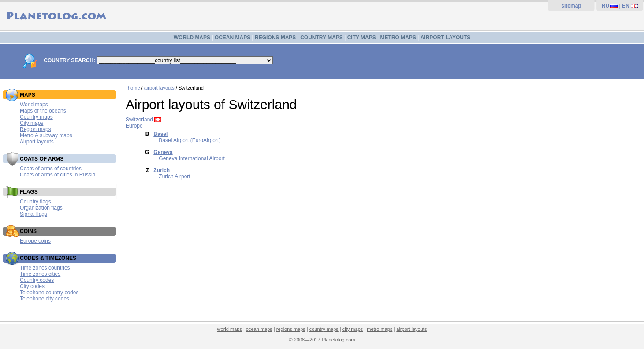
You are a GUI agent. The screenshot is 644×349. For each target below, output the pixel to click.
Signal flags (34, 214)
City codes (32, 286)
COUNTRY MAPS (322, 38)
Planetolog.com (339, 340)
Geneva (163, 152)
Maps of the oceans (43, 111)
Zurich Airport (174, 176)
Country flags (35, 202)
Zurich (162, 170)
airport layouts (159, 88)
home (134, 88)
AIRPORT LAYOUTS (446, 38)
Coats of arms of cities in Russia (58, 175)
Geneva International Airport (192, 158)
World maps (34, 105)
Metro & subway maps (46, 135)
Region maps (35, 129)
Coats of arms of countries (51, 169)
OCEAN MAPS (233, 38)
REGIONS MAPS (275, 38)
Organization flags (41, 208)
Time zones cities (40, 274)
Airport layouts (37, 142)
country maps (324, 329)
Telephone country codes (49, 293)
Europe (134, 126)
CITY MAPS (362, 38)
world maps (230, 329)
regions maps (291, 329)
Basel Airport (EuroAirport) (190, 140)
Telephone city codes (45, 299)
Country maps (36, 117)
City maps (32, 123)
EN (626, 6)
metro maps (380, 329)
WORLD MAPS (192, 38)
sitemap (571, 6)
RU (605, 6)
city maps (353, 329)
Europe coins (35, 241)
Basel (160, 134)
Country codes (37, 280)
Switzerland (139, 120)
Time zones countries (45, 268)
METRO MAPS (398, 38)
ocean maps (259, 329)
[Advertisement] (383, 254)
